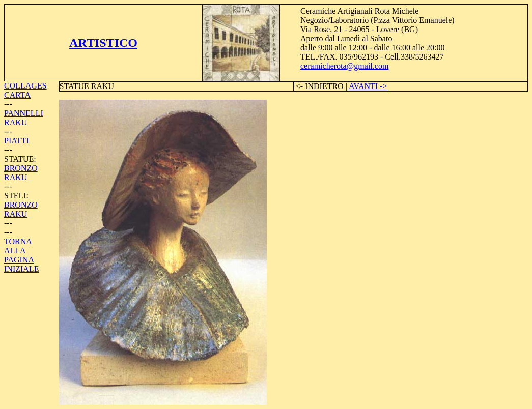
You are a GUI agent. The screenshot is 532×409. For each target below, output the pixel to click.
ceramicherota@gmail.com (344, 66)
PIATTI (17, 141)
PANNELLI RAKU (24, 118)
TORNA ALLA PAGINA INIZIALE (21, 255)
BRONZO (21, 168)
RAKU (16, 177)
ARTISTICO (103, 43)
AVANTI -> (368, 86)
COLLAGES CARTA (25, 90)
